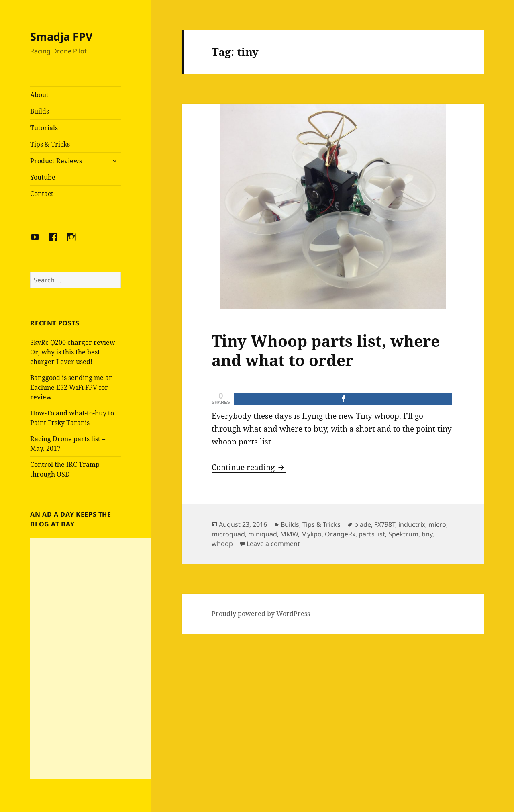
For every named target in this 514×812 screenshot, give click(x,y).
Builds (40, 111)
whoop (222, 544)
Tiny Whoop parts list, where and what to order (326, 350)
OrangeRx (340, 534)
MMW (289, 534)
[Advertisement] (90, 659)
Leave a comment (273, 544)
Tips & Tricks (50, 144)
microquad (228, 534)
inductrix (412, 524)
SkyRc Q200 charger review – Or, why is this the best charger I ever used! (75, 352)
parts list (372, 534)
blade (363, 524)
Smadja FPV (61, 36)
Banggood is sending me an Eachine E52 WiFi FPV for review (71, 387)
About (39, 95)
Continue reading (249, 467)
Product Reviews (56, 161)
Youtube (43, 177)
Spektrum (403, 534)
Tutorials (44, 128)
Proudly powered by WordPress (261, 614)
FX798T (385, 524)
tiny (427, 534)
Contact (42, 194)
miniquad (263, 534)
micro (437, 524)
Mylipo (311, 534)
